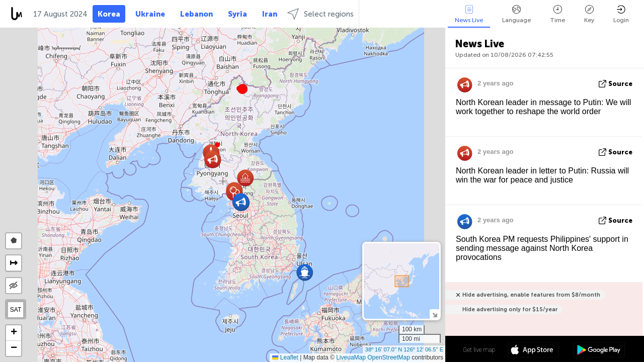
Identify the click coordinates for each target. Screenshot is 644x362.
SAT (16, 310)
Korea (109, 14)
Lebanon (196, 14)
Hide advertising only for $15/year (510, 309)
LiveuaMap (351, 357)
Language (516, 14)
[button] (243, 89)
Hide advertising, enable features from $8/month (531, 295)
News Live (469, 14)
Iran (270, 14)
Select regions (320, 14)
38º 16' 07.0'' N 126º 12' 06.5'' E (404, 349)
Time (557, 14)
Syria (237, 14)
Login (621, 14)
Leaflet (285, 357)
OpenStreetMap (389, 357)
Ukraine (150, 14)
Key (589, 14)
